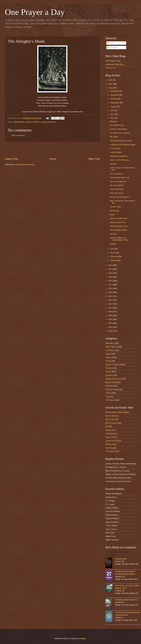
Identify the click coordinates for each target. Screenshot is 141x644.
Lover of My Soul (117, 189)
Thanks (108, 393)
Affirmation (110, 343)
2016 (110, 288)
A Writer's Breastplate (118, 129)
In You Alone (115, 148)
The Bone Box (121, 559)
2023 (110, 88)
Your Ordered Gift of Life (120, 178)
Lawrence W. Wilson (114, 441)
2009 (110, 316)
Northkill (109, 426)
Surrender (109, 386)
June (113, 114)
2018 (110, 281)
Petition (108, 357)
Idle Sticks (114, 137)
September (115, 103)
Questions (109, 375)
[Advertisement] (52, 150)
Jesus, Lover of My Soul (119, 160)
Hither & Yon (110, 68)
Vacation (113, 164)
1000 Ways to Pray (113, 61)
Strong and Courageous (119, 197)
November (115, 95)
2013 (110, 300)
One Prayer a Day (35, 12)
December (115, 91)
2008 (110, 319)
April (112, 249)
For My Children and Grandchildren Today (119, 239)
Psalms (108, 372)
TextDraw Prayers (113, 389)
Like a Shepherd (116, 174)
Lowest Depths (116, 152)
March (113, 253)
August (113, 107)
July (112, 110)
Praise (108, 361)
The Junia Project (112, 451)
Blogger (83, 638)
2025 (110, 80)
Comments (112, 47)
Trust (107, 397)
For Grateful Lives (117, 125)
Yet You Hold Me (116, 185)
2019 (110, 277)
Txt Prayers (110, 400)
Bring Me (113, 121)
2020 (110, 273)
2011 (110, 308)
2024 (110, 84)
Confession (110, 350)
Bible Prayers (19, 122)
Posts (110, 43)
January (114, 260)
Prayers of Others (33, 122)
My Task (113, 234)
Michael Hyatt (111, 444)
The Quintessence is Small (121, 141)
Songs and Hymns (48, 122)
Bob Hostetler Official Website (117, 412)
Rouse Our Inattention (119, 156)
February (114, 256)
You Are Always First (118, 181)
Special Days (111, 382)
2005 (110, 331)
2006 (110, 327)
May (112, 118)
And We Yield (115, 207)
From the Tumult (116, 193)
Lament (108, 354)
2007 (110, 323)
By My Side (114, 211)
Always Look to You (118, 222)
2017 (110, 285)
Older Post (94, 159)
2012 (110, 304)
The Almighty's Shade (119, 230)
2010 (110, 312)
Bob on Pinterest (112, 416)
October (114, 99)
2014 (110, 296)
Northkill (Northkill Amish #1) (126, 600)
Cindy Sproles (111, 434)
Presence (109, 368)
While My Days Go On (119, 226)
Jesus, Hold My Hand (118, 218)
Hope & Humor (111, 437)
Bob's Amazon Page (113, 423)
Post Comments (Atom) (25, 165)
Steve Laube (110, 430)
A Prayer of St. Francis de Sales (123, 145)
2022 (110, 265)
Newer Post (11, 159)
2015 (110, 292)
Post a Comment (18, 135)
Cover (112, 215)
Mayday (113, 244)
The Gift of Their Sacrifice (120, 133)
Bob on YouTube (112, 419)
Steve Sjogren (111, 448)
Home (53, 159)
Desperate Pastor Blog (114, 64)
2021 (110, 269)
